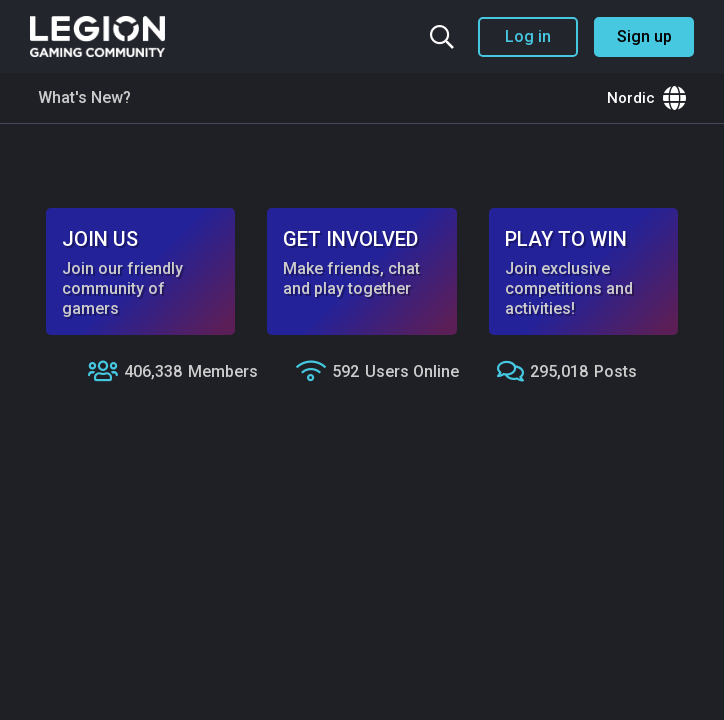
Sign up (644, 36)
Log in (528, 36)
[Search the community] (442, 37)
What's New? (84, 97)
